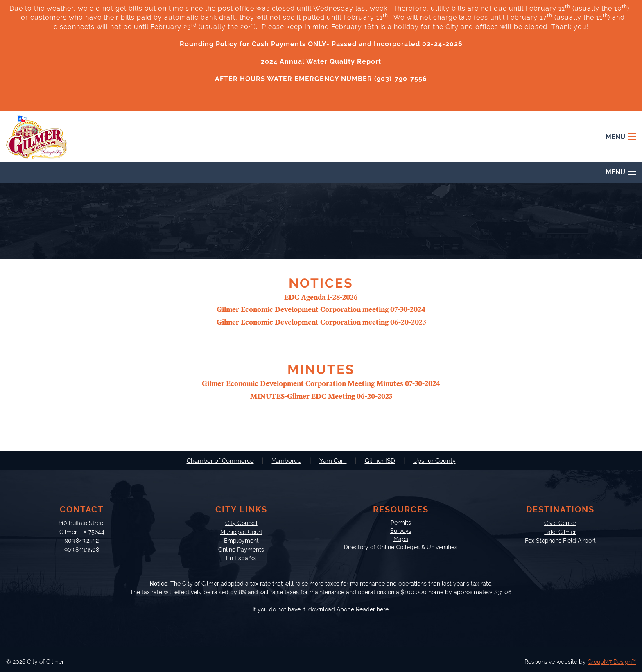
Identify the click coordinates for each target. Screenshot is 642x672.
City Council (241, 523)
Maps (401, 539)
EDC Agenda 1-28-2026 (321, 297)
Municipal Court (241, 532)
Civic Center (560, 523)
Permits (401, 522)
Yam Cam (333, 461)
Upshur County (434, 461)
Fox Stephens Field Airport (560, 540)
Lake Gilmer (560, 532)
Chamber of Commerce (220, 461)
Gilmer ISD (380, 461)
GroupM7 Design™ (612, 662)
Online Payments (241, 549)
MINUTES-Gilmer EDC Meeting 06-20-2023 (321, 396)
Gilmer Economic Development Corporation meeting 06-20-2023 (321, 322)
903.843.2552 (82, 540)
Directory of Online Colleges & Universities (401, 547)
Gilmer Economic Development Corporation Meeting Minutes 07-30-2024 (321, 384)
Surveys (401, 531)
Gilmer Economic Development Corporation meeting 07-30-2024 (321, 310)
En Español (241, 558)
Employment (241, 540)
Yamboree (287, 461)
